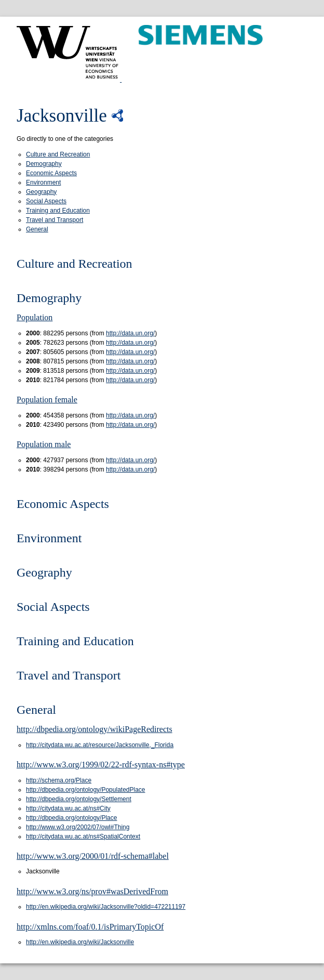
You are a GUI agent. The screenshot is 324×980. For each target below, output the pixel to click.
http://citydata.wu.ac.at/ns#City (68, 808)
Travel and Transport (55, 220)
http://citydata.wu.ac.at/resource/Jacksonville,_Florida (100, 745)
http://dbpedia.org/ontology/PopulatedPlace (86, 790)
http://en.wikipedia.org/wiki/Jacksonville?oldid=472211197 (106, 907)
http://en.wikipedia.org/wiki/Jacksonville (80, 942)
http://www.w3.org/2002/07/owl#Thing (78, 827)
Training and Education (58, 211)
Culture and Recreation (58, 154)
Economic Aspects (51, 173)
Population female (47, 400)
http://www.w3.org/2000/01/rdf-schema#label (93, 856)
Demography (44, 164)
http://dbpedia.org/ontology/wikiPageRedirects (95, 729)
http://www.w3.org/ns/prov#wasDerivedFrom (92, 891)
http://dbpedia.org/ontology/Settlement (79, 799)
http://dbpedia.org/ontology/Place (71, 818)
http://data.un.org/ (130, 333)
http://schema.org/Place (59, 780)
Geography (41, 192)
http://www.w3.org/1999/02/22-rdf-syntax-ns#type (101, 765)
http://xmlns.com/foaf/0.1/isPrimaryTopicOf (90, 927)
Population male (44, 444)
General (37, 229)
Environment (43, 182)
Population (35, 317)
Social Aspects (46, 201)
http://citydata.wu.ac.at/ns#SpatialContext (83, 837)
